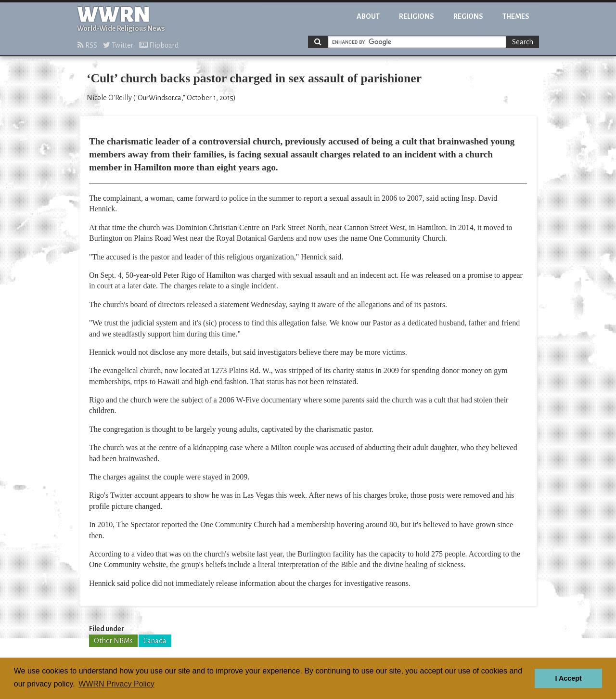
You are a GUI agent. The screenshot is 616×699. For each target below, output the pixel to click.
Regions (468, 16)
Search (523, 42)
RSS (87, 45)
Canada (155, 641)
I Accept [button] (568, 678)
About (368, 16)
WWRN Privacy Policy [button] (116, 684)
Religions (417, 16)
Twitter (118, 45)
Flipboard (159, 45)
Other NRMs (113, 641)
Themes (516, 16)
